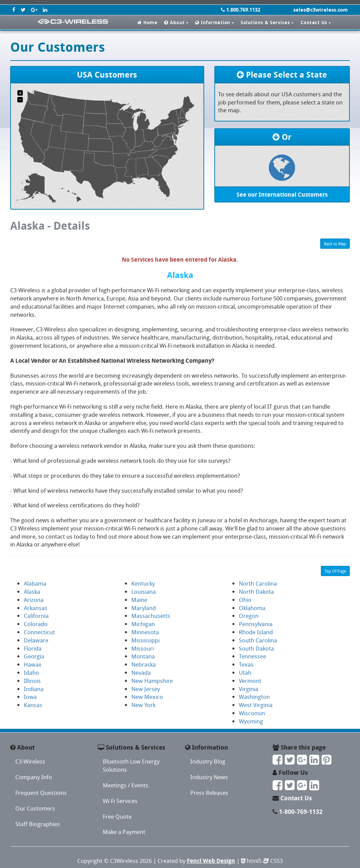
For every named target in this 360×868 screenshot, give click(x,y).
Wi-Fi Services (120, 801)
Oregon (249, 616)
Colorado (36, 624)
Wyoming (251, 721)
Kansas (33, 705)
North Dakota (256, 592)
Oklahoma (252, 608)
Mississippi (145, 640)
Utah (245, 673)
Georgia (34, 656)
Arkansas (36, 608)
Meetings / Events (126, 785)
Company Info (34, 777)
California (36, 616)
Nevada (141, 673)
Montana (143, 656)
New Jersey (146, 689)
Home (147, 22)
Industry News (209, 777)
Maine (139, 600)
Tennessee (252, 656)
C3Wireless (124, 861)
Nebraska (144, 664)
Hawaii (32, 664)
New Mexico (147, 697)
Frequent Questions (41, 793)
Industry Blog (208, 761)
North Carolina (258, 583)
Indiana (34, 689)
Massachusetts (151, 616)
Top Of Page (335, 571)
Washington (254, 697)
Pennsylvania (256, 624)
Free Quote (117, 816)
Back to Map (335, 244)
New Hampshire (152, 681)
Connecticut (39, 632)
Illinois (32, 681)
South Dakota (256, 648)
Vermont (250, 681)
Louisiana (144, 592)
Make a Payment (124, 832)
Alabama (35, 583)
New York (143, 705)
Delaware (36, 640)
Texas (246, 664)
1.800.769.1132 (241, 10)
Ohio (245, 600)
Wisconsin (252, 713)
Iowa (30, 697)
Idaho (31, 673)
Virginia (249, 689)
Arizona (34, 600)
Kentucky (143, 583)
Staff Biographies (38, 824)
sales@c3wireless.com (321, 10)
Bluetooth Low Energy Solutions (131, 765)
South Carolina (258, 640)
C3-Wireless (30, 761)
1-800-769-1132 (301, 812)
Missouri (143, 648)
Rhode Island (256, 632)
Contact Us (296, 798)
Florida (33, 648)
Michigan (143, 624)
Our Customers (35, 808)
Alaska (32, 592)
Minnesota (145, 632)
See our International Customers (282, 194)
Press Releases (209, 793)
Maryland (144, 608)
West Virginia (256, 705)
